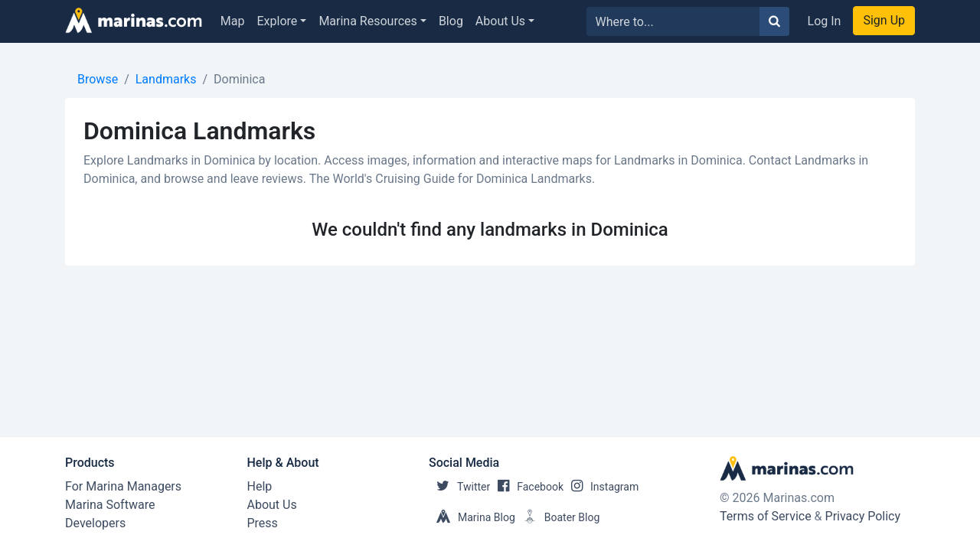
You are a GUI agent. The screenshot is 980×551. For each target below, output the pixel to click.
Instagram (601, 487)
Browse (98, 79)
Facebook (527, 487)
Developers (95, 523)
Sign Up (884, 20)
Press (263, 523)
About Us (500, 21)
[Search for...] (673, 21)
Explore (278, 21)
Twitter (459, 487)
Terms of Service (766, 516)
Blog (451, 21)
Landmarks (166, 79)
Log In (825, 21)
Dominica (239, 79)
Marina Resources (367, 21)
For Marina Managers (123, 486)
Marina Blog (472, 517)
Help (260, 486)
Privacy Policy (863, 516)
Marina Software (110, 505)
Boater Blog (558, 517)
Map (233, 21)
